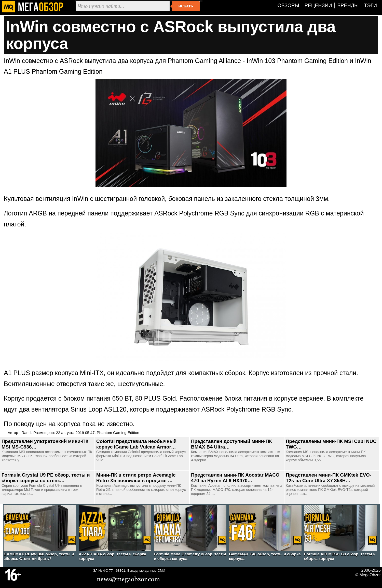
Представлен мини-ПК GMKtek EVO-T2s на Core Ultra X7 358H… (329, 478)
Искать (186, 6)
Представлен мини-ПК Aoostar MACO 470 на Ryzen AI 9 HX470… (235, 478)
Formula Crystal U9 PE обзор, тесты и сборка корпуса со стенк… (46, 478)
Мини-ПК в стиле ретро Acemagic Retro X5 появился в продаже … (136, 478)
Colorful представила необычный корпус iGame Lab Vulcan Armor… (136, 444)
